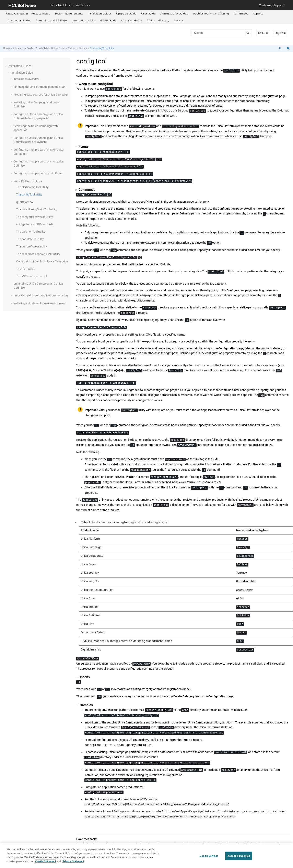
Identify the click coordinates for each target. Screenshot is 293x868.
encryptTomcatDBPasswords (35, 224)
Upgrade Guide (126, 13)
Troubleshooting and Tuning (211, 13)
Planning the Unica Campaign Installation (39, 87)
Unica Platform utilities (74, 48)
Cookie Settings (209, 859)
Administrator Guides (174, 13)
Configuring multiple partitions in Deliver (38, 173)
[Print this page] (288, 48)
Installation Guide (48, 48)
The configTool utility (102, 48)
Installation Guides (100, 13)
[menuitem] (17, 14)
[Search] (248, 33)
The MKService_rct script (32, 276)
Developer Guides (19, 20)
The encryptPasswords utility (35, 217)
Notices (179, 20)
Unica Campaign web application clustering (41, 295)
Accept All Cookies (239, 859)
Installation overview (26, 79)
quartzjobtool (25, 202)
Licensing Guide (132, 20)
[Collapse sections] (280, 48)
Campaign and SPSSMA (51, 20)
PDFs (150, 20)
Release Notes (41, 13)
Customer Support (272, 5)
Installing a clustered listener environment (40, 303)
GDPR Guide (108, 20)
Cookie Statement (46, 865)
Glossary (164, 20)
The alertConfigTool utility (32, 187)
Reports (258, 13)
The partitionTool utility (31, 232)
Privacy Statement (73, 865)
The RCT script (25, 269)
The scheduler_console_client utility (38, 254)
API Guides (241, 13)
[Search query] (222, 33)
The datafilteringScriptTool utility (37, 209)
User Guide (148, 13)
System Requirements (69, 13)
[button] (6, 66)
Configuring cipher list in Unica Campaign (42, 261)
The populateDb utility (30, 239)
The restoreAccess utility (32, 246)
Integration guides (84, 20)
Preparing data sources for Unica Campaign (41, 95)
